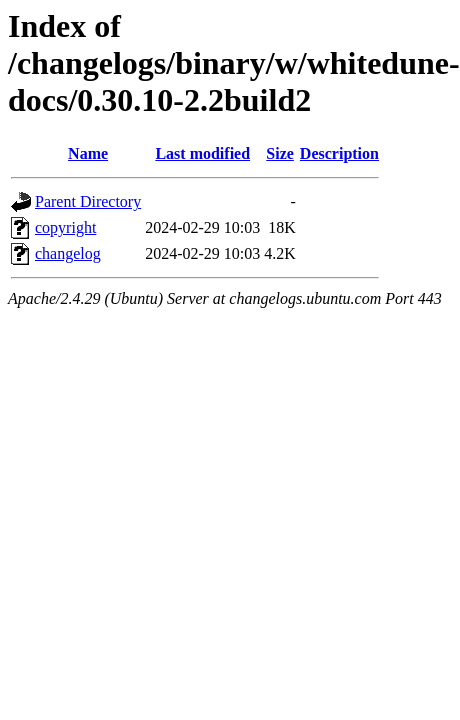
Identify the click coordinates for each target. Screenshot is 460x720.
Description (339, 153)
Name (88, 153)
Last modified (202, 153)
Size (280, 153)
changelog (68, 253)
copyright (65, 227)
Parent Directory (88, 201)
